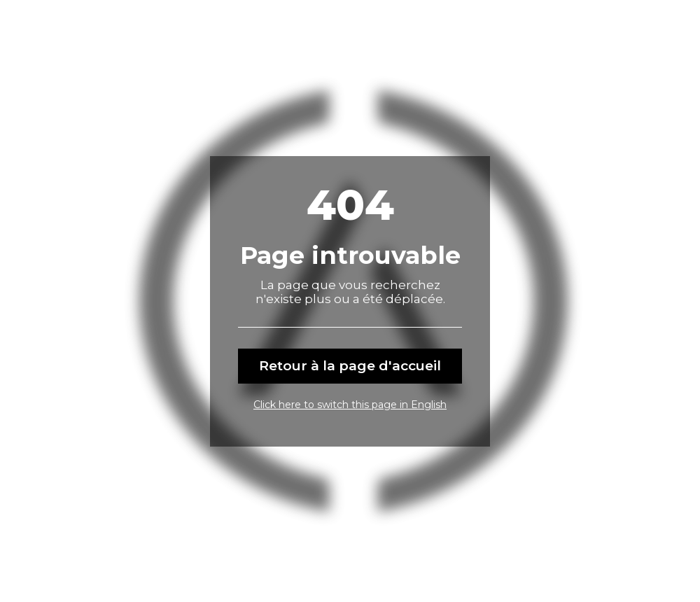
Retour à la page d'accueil (350, 366)
